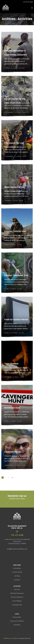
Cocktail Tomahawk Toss (16, 275)
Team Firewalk (11, 364)
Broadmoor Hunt (12, 408)
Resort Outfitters (13, 638)
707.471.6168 (29, 2)
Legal (17, 614)
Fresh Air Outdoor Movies (16, 320)
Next (12, 477)
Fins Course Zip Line (14, 143)
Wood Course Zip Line (15, 187)
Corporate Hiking (12, 452)
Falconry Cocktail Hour (15, 231)
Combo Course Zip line (15, 99)
